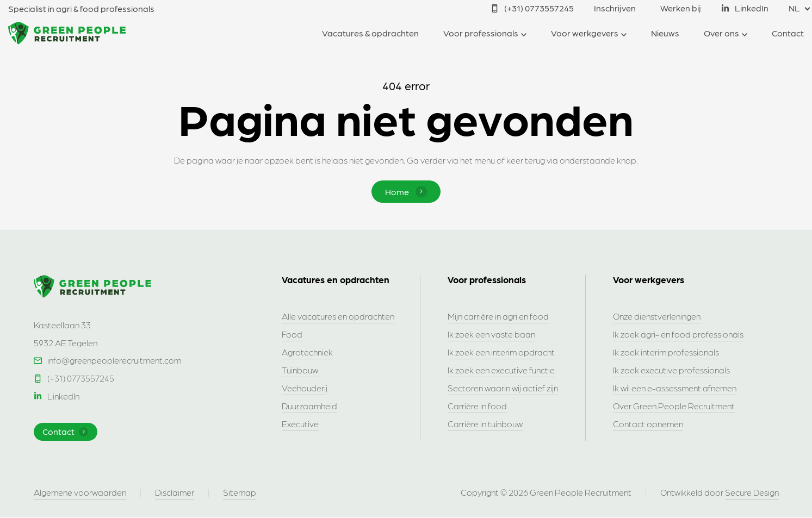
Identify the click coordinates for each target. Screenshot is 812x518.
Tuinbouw (300, 370)
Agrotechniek (307, 352)
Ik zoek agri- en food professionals (678, 335)
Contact (788, 33)
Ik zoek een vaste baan (491, 335)
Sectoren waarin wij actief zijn (503, 388)
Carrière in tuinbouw (485, 424)
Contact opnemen (648, 424)
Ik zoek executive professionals (671, 370)
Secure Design (752, 493)
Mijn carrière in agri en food (498, 317)
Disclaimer (175, 493)
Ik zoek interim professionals (666, 352)
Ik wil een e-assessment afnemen (675, 388)
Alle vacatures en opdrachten (338, 317)
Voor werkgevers (585, 33)
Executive (300, 424)
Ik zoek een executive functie (501, 370)
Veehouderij (305, 388)
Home (406, 192)
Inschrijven (615, 8)
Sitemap (240, 493)
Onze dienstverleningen (657, 317)
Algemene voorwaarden (80, 493)
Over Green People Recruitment (674, 406)
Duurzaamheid (309, 406)
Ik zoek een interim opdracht (501, 352)
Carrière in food (477, 406)
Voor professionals (481, 33)
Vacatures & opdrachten (370, 33)
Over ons (721, 33)
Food (292, 335)
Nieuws (665, 33)
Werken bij (681, 8)
